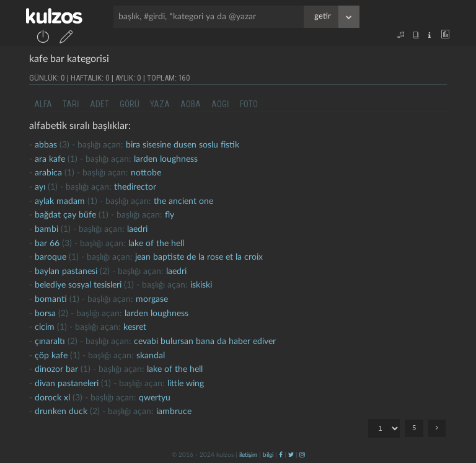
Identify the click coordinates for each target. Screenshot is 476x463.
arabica (48, 173)
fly (170, 215)
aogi (220, 104)
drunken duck (61, 412)
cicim (45, 327)
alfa (43, 104)
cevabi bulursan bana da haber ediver (205, 342)
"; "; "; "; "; (384, 428)
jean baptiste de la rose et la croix (199, 257)
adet (99, 104)
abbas (46, 145)
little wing (186, 384)
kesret (135, 327)
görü (130, 104)
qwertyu (155, 398)
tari (71, 104)
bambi (46, 229)
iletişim (248, 455)
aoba (191, 104)
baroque (51, 257)
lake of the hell (156, 244)
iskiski (201, 285)
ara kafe (50, 159)
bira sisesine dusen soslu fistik (183, 145)
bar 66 (47, 244)
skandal (151, 356)
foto (249, 104)
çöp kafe (51, 356)
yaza (160, 104)
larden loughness (166, 159)
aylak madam (60, 201)
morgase (152, 299)
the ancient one (183, 201)
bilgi (268, 455)
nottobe (146, 173)
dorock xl (52, 398)
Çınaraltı (50, 342)
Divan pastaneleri (67, 384)
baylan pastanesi (66, 271)
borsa (45, 314)
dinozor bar (56, 369)
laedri (137, 229)
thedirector (135, 187)
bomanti (51, 299)
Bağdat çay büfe (65, 215)
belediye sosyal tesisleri (78, 285)
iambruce (174, 412)
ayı (40, 187)
